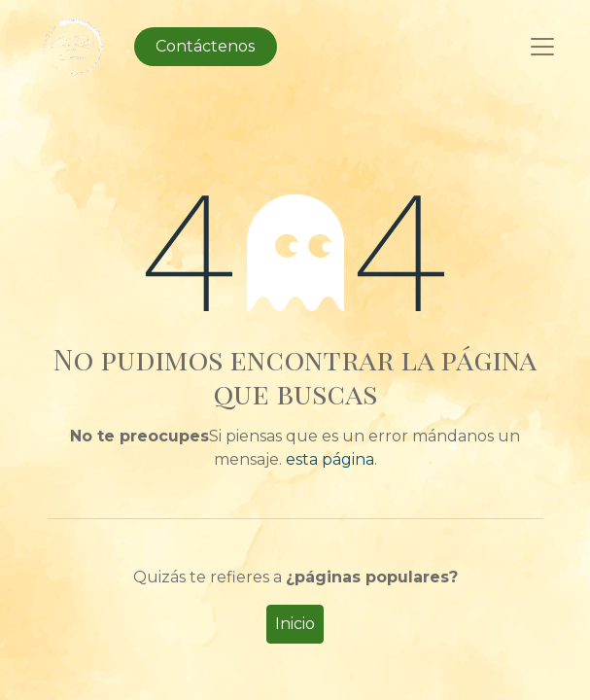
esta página (330, 459)
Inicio (295, 624)
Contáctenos (205, 46)
